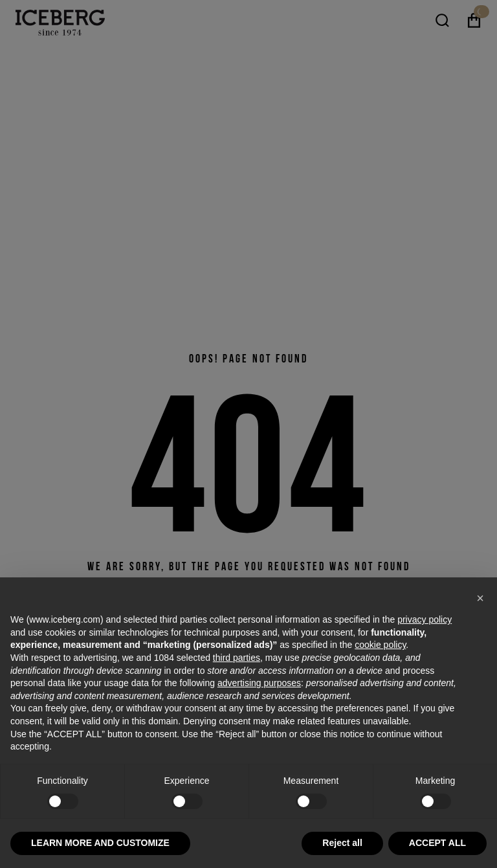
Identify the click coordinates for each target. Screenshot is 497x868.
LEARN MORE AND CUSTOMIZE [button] (100, 843)
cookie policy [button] (380, 645)
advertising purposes (259, 683)
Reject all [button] (342, 843)
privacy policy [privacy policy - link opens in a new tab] (425, 619)
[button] (480, 598)
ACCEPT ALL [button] (437, 843)
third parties (237, 658)
